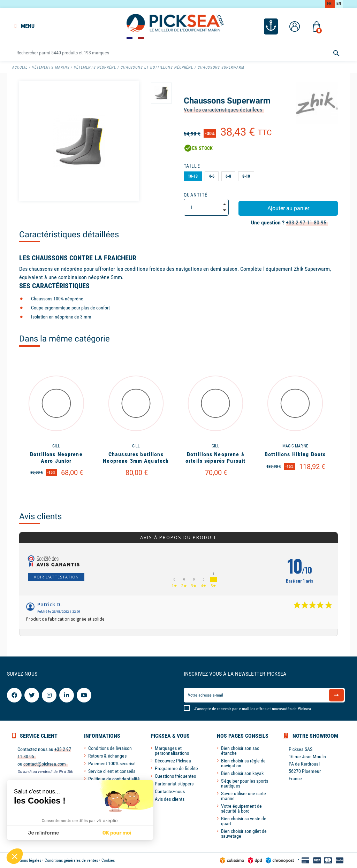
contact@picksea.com (45, 764)
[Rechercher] (178, 53)
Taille (192, 166)
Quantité (196, 195)
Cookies (108, 860)
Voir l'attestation (56, 577)
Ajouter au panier (288, 208)
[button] (15, 856)
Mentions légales (27, 860)
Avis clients (40, 516)
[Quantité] (206, 207)
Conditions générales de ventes (71, 860)
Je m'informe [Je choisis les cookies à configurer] (43, 833)
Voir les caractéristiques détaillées (223, 110)
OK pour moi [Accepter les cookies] (117, 833)
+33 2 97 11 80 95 (306, 222)
